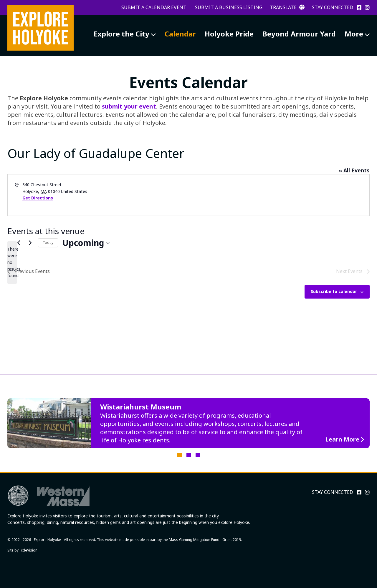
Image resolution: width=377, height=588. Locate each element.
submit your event (129, 106)
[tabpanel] (188, 423)
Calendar (180, 34)
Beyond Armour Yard (299, 34)
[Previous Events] (19, 243)
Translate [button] (287, 7)
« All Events (354, 170)
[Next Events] (30, 243)
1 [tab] (180, 455)
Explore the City (121, 34)
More (354, 34)
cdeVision (29, 550)
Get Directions (38, 198)
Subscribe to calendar (334, 291)
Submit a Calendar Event (154, 7)
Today (48, 243)
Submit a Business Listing (229, 7)
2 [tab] (189, 455)
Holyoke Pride (229, 34)
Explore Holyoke (40, 28)
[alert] (12, 263)
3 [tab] (198, 455)
